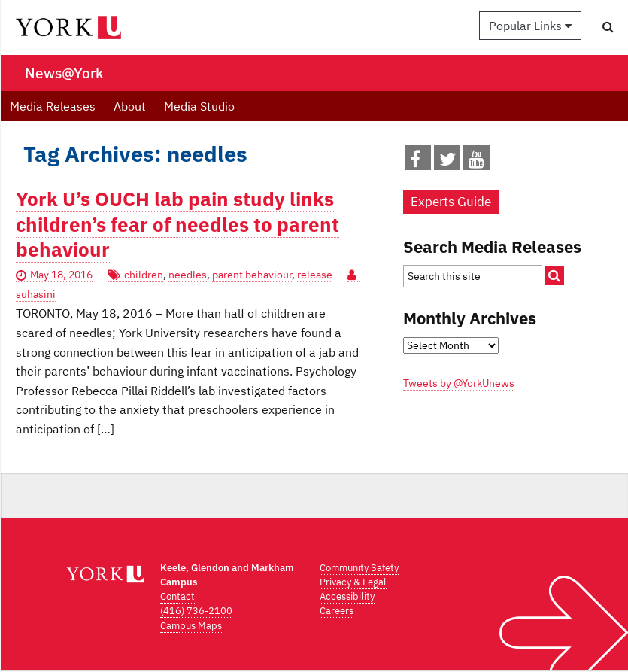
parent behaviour (252, 275)
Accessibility (347, 596)
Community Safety (359, 568)
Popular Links (530, 26)
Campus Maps (191, 626)
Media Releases (53, 106)
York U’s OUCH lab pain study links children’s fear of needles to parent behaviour (177, 224)
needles (188, 275)
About (130, 106)
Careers (337, 611)
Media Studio (199, 106)
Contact (177, 596)
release (315, 275)
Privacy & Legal (353, 582)
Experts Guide (451, 202)
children (144, 275)
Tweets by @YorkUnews (459, 383)
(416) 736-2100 (196, 611)
